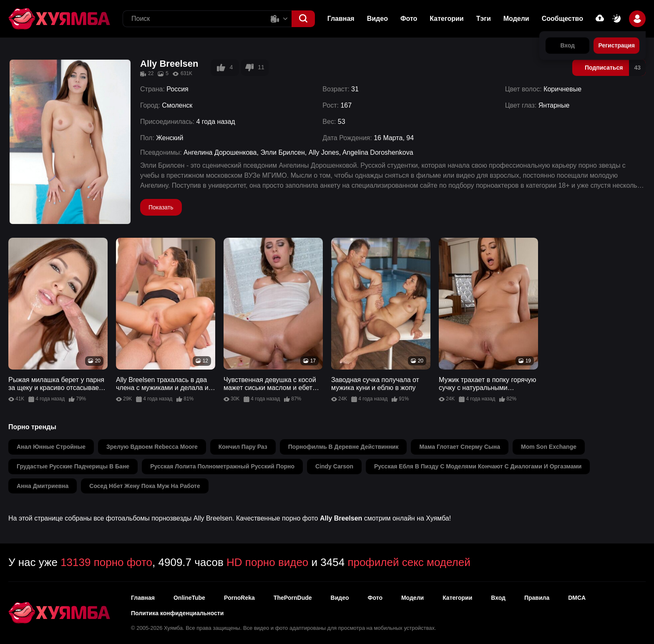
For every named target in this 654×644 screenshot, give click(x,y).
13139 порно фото (106, 562)
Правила (537, 598)
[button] (303, 19)
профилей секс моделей (409, 562)
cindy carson (334, 466)
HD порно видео (267, 562)
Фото (375, 598)
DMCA (577, 598)
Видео (377, 19)
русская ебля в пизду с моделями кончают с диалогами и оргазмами (478, 466)
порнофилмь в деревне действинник (343, 447)
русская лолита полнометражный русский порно (222, 466)
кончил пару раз (243, 447)
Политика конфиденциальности (177, 613)
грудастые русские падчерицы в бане (73, 466)
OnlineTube (189, 598)
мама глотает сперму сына (459, 447)
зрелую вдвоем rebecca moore (152, 447)
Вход (498, 598)
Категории (446, 19)
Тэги (484, 19)
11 (255, 68)
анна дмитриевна (43, 486)
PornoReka (239, 598)
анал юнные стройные (51, 447)
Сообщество (562, 19)
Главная (341, 19)
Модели (516, 19)
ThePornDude (293, 598)
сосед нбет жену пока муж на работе (145, 486)
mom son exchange (549, 447)
